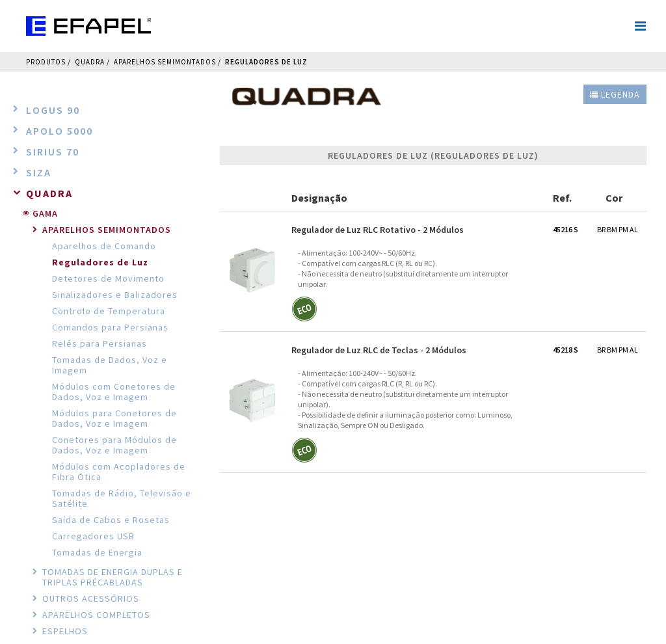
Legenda (615, 94)
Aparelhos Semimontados (165, 62)
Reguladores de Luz (266, 62)
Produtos (46, 62)
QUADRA (90, 62)
